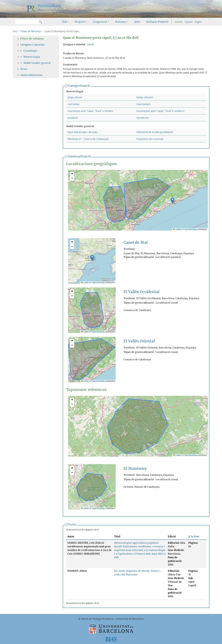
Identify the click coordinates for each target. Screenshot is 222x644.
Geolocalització (79, 156)
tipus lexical (75, 132)
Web (64, 22)
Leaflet (177, 229)
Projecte (80, 22)
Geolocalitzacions (31, 75)
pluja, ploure (75, 97)
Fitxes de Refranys (31, 31)
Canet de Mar (136, 242)
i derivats (92, 132)
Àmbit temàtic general (37, 63)
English (198, 22)
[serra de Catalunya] (97, 139)
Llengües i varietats (32, 45)
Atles (137, 22)
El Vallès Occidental (141, 292)
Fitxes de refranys (32, 39)
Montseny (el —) (76, 139)
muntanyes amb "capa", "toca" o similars (90, 111)
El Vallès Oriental (139, 341)
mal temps (74, 104)
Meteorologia (32, 57)
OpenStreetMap (191, 229)
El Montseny (135, 468)
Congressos (100, 22)
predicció (73, 118)
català (90, 44)
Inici (15, 31)
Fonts (72, 524)
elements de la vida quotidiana (155, 132)
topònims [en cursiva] (150, 139)
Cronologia (30, 51)
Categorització (79, 86)
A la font (194, 536)
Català (179, 22)
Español (189, 22)
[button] (172, 200)
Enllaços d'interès (157, 22)
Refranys (121, 22)
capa (84, 132)
